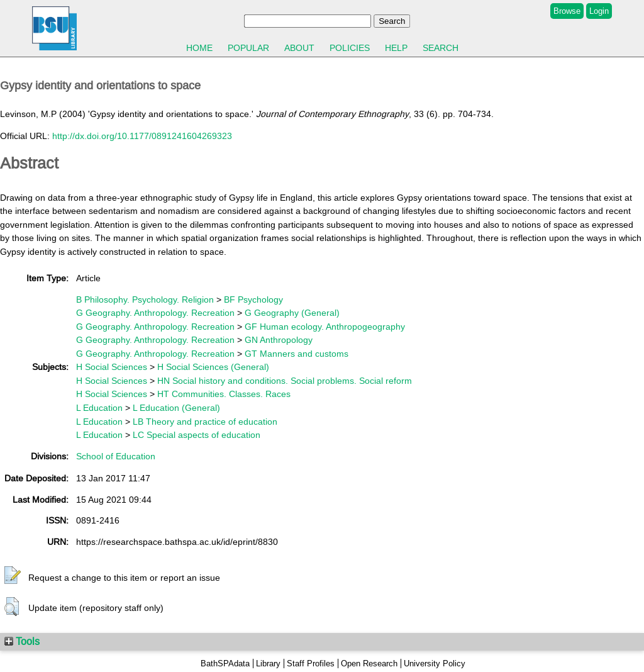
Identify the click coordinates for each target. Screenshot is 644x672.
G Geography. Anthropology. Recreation (155, 313)
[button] (13, 576)
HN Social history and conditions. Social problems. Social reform (285, 381)
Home (199, 48)
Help (396, 48)
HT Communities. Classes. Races (224, 394)
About (299, 48)
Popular (248, 48)
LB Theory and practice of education (205, 422)
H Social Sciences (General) (213, 367)
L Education (99, 408)
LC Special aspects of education (197, 435)
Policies (350, 48)
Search (441, 48)
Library (268, 664)
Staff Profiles (311, 664)
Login (599, 11)
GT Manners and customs (297, 354)
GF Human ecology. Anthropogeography (325, 327)
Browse (567, 11)
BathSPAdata (225, 664)
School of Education (116, 456)
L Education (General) (176, 408)
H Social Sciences (112, 367)
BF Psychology (253, 300)
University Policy (435, 664)
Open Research (369, 664)
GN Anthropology (279, 340)
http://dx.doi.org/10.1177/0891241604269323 (142, 136)
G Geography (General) (292, 313)
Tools (22, 641)
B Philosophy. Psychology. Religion (145, 300)
